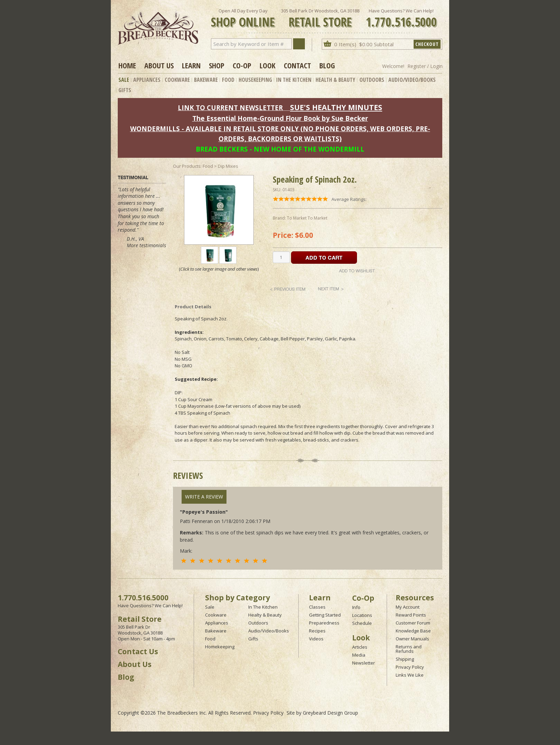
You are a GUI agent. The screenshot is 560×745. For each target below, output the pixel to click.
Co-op (242, 65)
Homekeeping (220, 647)
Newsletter (364, 663)
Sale (124, 80)
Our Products (187, 166)
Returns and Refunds (409, 649)
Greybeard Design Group (330, 713)
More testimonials (146, 245)
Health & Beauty (335, 80)
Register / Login (425, 66)
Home (127, 65)
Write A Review (204, 497)
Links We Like (410, 675)
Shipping (405, 659)
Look (268, 65)
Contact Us (138, 651)
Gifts (125, 90)
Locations (362, 615)
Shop (217, 65)
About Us (159, 65)
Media (359, 655)
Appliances (147, 80)
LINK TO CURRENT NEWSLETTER (230, 108)
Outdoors (372, 80)
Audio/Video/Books (412, 80)
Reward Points (411, 615)
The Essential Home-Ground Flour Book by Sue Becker (280, 118)
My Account (408, 607)
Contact (297, 65)
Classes (317, 607)
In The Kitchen (294, 80)
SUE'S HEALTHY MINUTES (336, 107)
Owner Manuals (412, 639)
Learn (191, 65)
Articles (360, 647)
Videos (316, 639)
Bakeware (206, 80)
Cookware (177, 80)
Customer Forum (413, 623)
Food (228, 80)
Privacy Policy (410, 667)
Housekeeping (255, 80)
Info (356, 607)
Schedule (362, 623)
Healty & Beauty (265, 615)
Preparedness (324, 623)
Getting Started (325, 615)
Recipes (317, 631)
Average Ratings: (349, 199)
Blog (327, 65)
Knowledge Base (413, 631)
